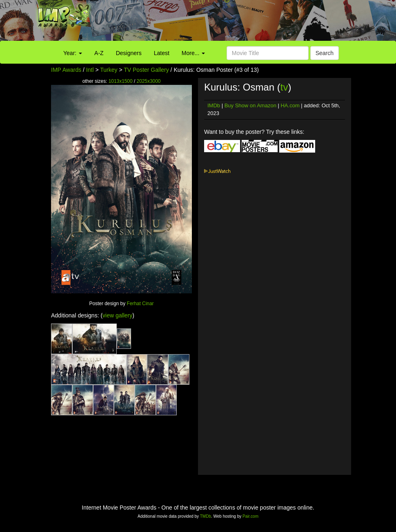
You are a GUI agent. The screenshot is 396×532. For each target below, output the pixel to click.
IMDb (214, 105)
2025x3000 (149, 81)
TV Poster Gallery (146, 70)
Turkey (109, 70)
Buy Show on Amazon (250, 105)
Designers (129, 53)
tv (284, 87)
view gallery (117, 315)
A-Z (99, 53)
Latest (162, 53)
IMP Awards (66, 70)
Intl (90, 70)
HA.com (290, 105)
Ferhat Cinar (140, 304)
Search (325, 53)
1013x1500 (121, 81)
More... (193, 53)
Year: (73, 53)
